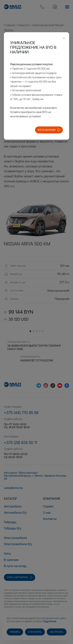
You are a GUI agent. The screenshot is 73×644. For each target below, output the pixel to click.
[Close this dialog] (64, 39)
